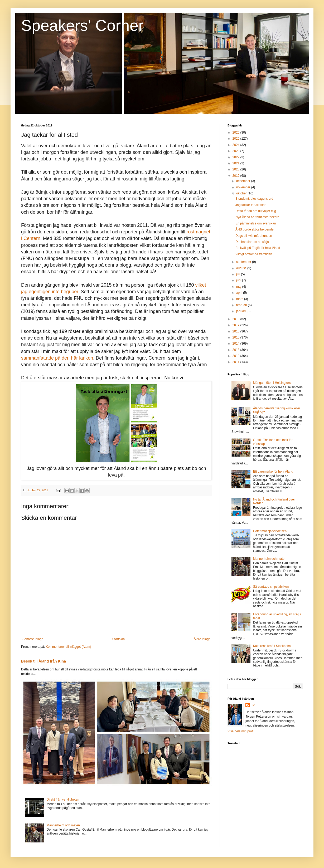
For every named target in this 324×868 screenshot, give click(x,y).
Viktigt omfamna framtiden (254, 254)
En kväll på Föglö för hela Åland (258, 248)
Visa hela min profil (241, 731)
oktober (242, 193)
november (244, 187)
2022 (236, 157)
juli (239, 274)
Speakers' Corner (82, 25)
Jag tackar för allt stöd (251, 205)
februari (242, 305)
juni (239, 280)
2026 (236, 133)
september (244, 262)
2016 (236, 331)
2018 (236, 319)
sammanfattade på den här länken (57, 358)
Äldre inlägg (202, 639)
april (240, 293)
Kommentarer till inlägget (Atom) (68, 647)
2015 (236, 337)
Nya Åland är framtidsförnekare (257, 217)
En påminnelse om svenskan (256, 223)
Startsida (119, 639)
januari (241, 311)
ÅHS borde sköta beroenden (255, 229)
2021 (236, 163)
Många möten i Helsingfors (272, 383)
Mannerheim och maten (63, 825)
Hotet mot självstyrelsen (270, 531)
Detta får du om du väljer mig (256, 211)
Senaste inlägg (33, 639)
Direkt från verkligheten (63, 800)
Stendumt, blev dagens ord (254, 199)
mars (240, 299)
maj (239, 287)
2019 (236, 176)
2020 (236, 169)
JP (253, 705)
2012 (236, 356)
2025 (236, 139)
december (244, 181)
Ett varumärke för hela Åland (273, 472)
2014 (236, 344)
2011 (236, 362)
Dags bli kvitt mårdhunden (254, 236)
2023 (236, 151)
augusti (242, 268)
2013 (236, 350)
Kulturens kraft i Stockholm (272, 646)
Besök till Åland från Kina (43, 661)
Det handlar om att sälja (252, 242)
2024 (236, 145)
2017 (236, 325)
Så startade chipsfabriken (271, 587)
